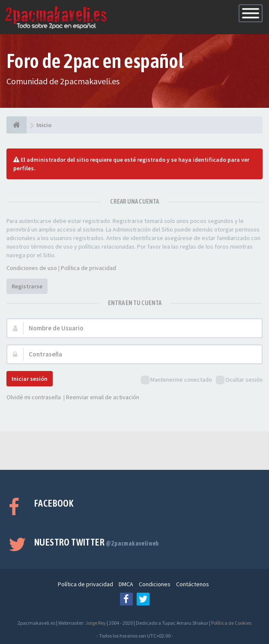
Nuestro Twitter (97, 542)
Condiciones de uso (32, 268)
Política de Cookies (231, 623)
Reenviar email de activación (103, 397)
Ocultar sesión (239, 380)
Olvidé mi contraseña (34, 397)
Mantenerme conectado (176, 380)
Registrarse (27, 286)
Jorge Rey (96, 623)
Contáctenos (193, 584)
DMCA (126, 584)
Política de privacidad (88, 268)
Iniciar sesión (30, 379)
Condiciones (155, 584)
